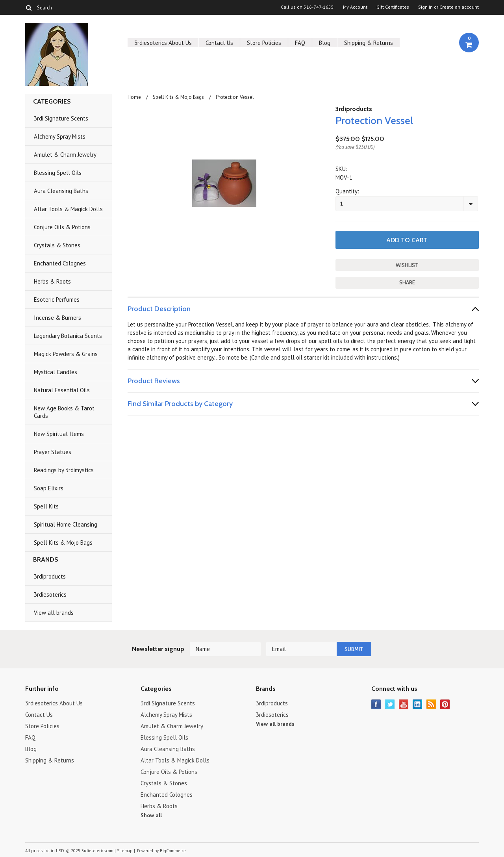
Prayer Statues (53, 452)
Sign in (425, 7)
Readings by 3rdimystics (64, 470)
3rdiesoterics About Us (163, 43)
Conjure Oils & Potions (62, 227)
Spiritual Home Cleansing (66, 524)
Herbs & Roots (52, 281)
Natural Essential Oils (62, 390)
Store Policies (264, 43)
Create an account (459, 7)
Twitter (390, 704)
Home (134, 97)
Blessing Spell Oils (58, 173)
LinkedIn (418, 704)
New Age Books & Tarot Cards (64, 412)
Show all (151, 815)
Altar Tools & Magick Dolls (68, 209)
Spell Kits (46, 506)
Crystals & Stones (57, 245)
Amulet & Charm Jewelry (65, 155)
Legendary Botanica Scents (68, 336)
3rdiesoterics (50, 595)
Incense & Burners (57, 318)
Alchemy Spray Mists (60, 136)
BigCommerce (173, 851)
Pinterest (445, 704)
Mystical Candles (56, 372)
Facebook (376, 704)
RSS (431, 704)
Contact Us (219, 43)
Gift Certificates (393, 7)
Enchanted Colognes (60, 263)
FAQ (300, 43)
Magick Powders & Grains (66, 354)
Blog (325, 43)
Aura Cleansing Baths (61, 191)
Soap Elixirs (49, 488)
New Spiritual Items (59, 434)
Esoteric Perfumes (57, 300)
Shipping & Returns (369, 43)
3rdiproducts (50, 576)
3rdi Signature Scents (61, 118)
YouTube (404, 704)
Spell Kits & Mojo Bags (63, 543)
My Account (355, 7)
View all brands (54, 613)
